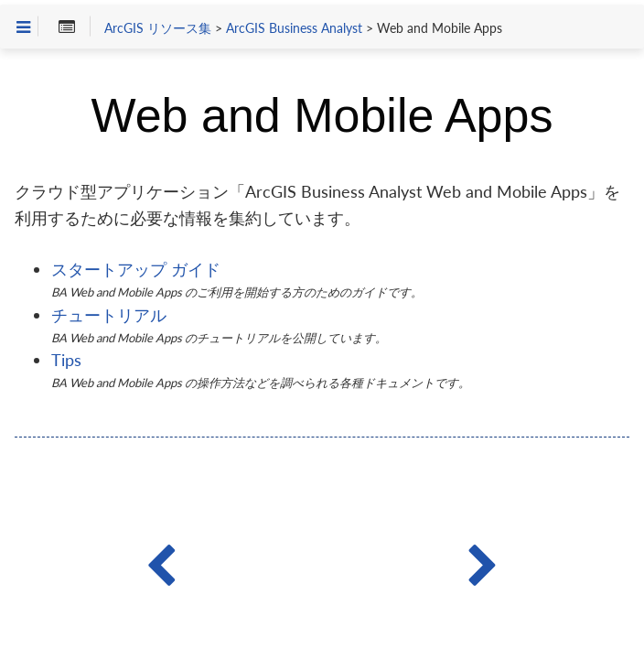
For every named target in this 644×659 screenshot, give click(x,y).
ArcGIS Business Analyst (294, 28)
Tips (66, 360)
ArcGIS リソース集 (158, 28)
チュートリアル (109, 315)
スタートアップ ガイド (136, 269)
